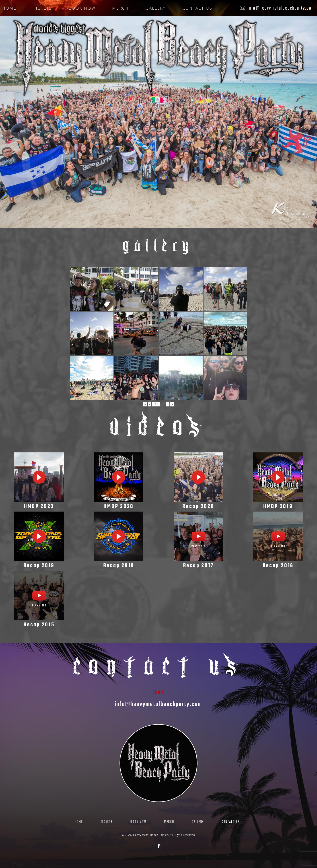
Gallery (156, 8)
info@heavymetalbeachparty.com (281, 8)
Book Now (82, 8)
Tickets (43, 8)
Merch (120, 8)
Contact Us (198, 8)
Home (9, 8)
